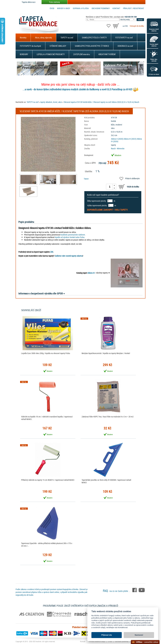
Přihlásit (127, 8)
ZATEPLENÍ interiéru (82, 54)
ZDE (52, 252)
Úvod (52, 8)
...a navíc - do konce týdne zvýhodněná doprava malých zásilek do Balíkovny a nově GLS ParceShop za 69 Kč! (77, 89)
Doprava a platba (81, 8)
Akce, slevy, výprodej (43, 37)
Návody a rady (64, 8)
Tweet (86, 179)
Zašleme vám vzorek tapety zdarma (69, 256)
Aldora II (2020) (117, 139)
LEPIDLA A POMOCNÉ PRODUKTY (51, 54)
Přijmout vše (107, 635)
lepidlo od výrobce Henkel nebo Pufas (70, 237)
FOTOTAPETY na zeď (124, 37)
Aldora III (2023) (130, 139)
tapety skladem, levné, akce (51, 102)
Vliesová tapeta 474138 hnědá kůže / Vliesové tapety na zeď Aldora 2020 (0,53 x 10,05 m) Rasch (101, 102)
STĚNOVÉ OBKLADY (58, 46)
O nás (110, 641)
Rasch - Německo (118, 148)
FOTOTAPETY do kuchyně (30, 46)
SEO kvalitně (37, 641)
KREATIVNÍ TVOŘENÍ (107, 54)
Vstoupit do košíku (137, 26)
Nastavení (139, 635)
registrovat (139, 8)
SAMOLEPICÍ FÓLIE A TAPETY (94, 37)
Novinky (23, 37)
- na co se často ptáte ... (117, 591)
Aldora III (91, 273)
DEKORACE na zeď (125, 46)
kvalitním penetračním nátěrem (73, 235)
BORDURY (24, 54)
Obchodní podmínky (101, 8)
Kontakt (116, 8)
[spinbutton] (110, 187)
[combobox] (128, 20)
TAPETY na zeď (67, 37)
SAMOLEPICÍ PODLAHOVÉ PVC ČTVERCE (92, 46)
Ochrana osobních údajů (97, 641)
